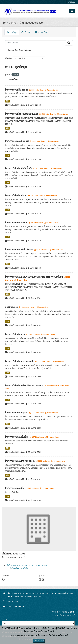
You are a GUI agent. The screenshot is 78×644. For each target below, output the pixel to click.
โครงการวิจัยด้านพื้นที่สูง (17, 437)
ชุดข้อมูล (12, 32)
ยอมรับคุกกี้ (39, 641)
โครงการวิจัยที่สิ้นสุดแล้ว (17, 90)
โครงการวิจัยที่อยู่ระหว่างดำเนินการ (22, 114)
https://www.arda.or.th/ (65, 615)
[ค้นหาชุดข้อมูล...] (35, 43)
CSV (7, 101)
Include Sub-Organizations (18, 50)
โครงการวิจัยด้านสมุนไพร (17, 141)
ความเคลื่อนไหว (43, 32)
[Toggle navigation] (72, 11)
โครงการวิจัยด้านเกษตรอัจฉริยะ (20, 461)
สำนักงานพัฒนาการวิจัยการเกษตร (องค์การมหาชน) (28, 565)
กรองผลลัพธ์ (12, 79)
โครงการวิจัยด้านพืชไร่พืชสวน (19, 250)
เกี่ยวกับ (26, 32)
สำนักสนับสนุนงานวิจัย (31, 23)
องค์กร (13, 23)
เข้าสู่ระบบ (71, 2)
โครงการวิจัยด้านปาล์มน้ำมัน (19, 168)
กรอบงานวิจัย (12, 307)
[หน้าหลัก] (4, 23)
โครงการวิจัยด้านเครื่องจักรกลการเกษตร (25, 385)
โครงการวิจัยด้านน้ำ (15, 488)
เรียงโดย (8, 59)
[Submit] (69, 43)
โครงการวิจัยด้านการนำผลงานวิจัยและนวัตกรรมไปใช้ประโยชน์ (34, 277)
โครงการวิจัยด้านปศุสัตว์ (17, 413)
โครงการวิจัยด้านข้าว (15, 334)
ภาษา (4, 620)
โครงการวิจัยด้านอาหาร (17, 223)
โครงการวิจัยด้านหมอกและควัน (20, 361)
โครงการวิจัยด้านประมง (16, 195)
